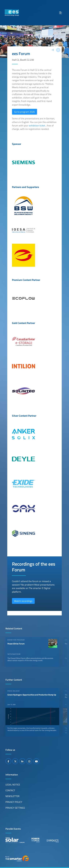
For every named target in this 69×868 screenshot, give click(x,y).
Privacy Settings (15, 808)
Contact (10, 790)
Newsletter (12, 796)
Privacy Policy (14, 802)
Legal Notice (13, 785)
